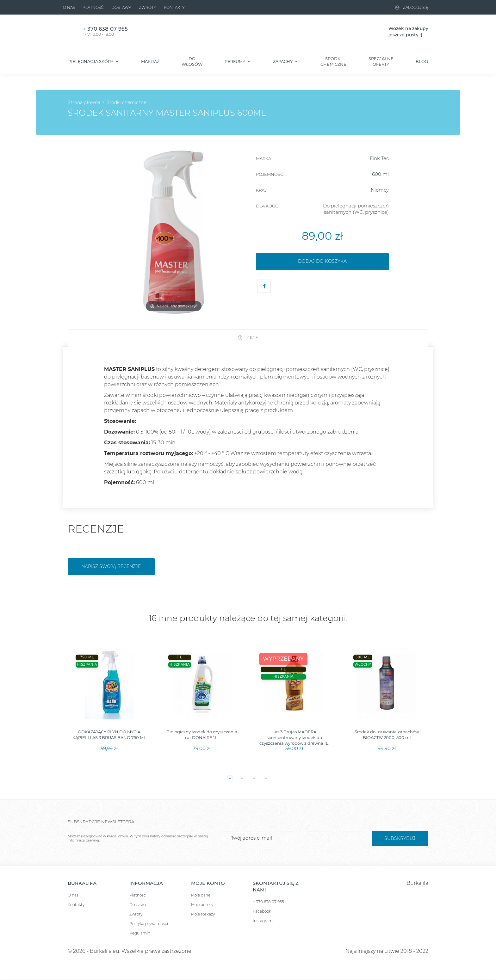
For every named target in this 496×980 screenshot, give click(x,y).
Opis (252, 338)
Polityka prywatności (149, 924)
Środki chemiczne (333, 61)
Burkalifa (417, 883)
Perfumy (235, 61)
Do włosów (192, 61)
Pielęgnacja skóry (91, 61)
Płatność (93, 7)
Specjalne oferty (381, 61)
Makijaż (150, 61)
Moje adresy (202, 905)
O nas (69, 7)
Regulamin (140, 933)
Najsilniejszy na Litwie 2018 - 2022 (387, 951)
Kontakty (174, 7)
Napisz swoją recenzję (111, 566)
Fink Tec (379, 158)
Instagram (263, 921)
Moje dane (201, 895)
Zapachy (283, 61)
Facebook (262, 911)
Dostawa (121, 7)
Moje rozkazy (203, 914)
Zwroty (148, 7)
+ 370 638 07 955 (268, 902)
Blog (422, 61)
